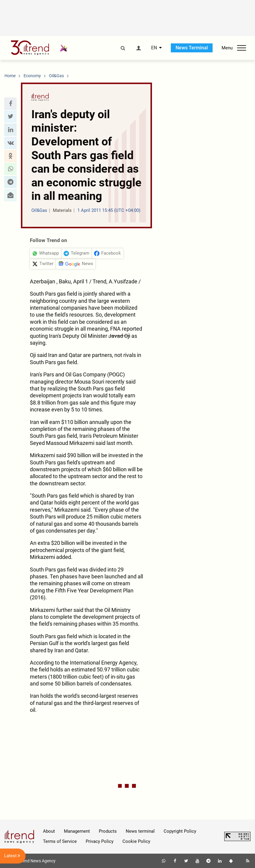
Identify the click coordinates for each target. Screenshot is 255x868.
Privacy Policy (100, 841)
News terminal (140, 831)
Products (108, 831)
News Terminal (192, 48)
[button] (10, 104)
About (49, 831)
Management (77, 831)
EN (154, 48)
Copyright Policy (180, 831)
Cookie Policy (136, 841)
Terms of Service (60, 841)
